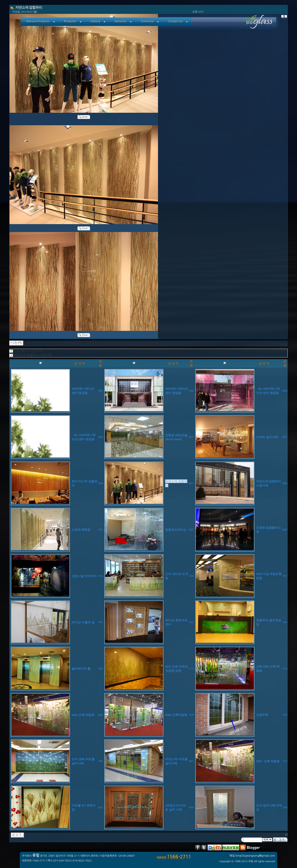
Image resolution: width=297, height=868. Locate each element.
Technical (150, 22)
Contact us (178, 22)
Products (73, 22)
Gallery (98, 22)
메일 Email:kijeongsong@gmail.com (252, 856)
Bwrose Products (41, 22)
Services (123, 22)
